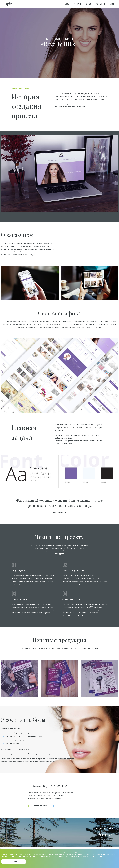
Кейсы (67, 4)
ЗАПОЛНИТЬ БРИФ (41, 806)
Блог (112, 4)
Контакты (101, 4)
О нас (89, 4)
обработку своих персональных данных (79, 855)
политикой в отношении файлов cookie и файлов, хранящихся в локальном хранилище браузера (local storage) (60, 856)
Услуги (78, 4)
